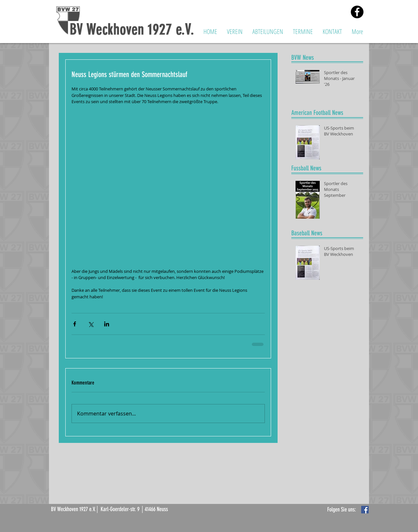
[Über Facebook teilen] (75, 324)
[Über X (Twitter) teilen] (91, 324)
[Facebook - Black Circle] (357, 12)
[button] (235, 31)
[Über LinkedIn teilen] (107, 324)
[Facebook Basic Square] (365, 510)
